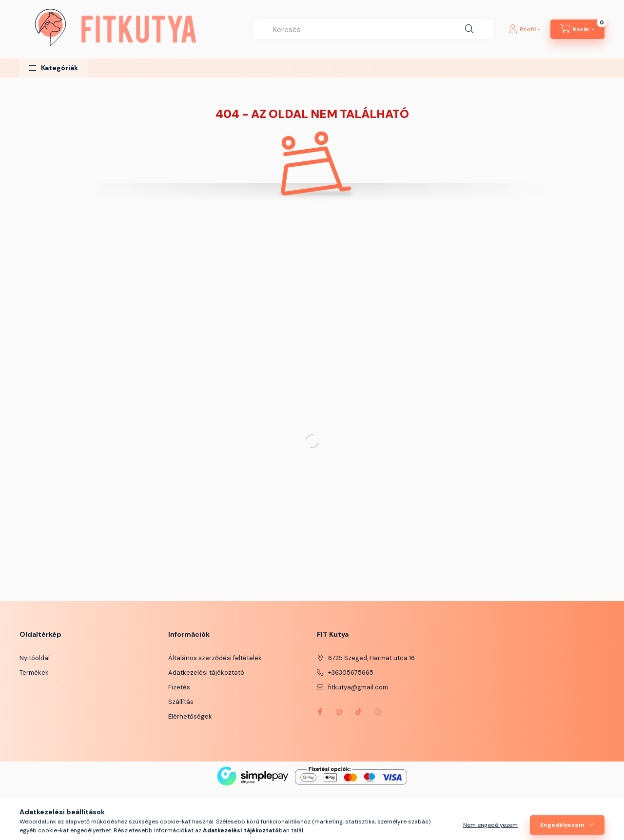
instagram (339, 712)
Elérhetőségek (190, 716)
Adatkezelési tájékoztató (206, 673)
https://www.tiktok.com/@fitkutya (359, 712)
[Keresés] (469, 29)
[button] (54, 68)
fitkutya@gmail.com (358, 687)
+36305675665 (351, 673)
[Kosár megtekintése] (577, 29)
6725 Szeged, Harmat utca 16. (372, 658)
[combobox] (373, 29)
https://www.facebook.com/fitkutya (320, 712)
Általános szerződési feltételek (215, 658)
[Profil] (524, 29)
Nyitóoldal (35, 658)
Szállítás (181, 702)
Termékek (34, 673)
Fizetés (179, 687)
